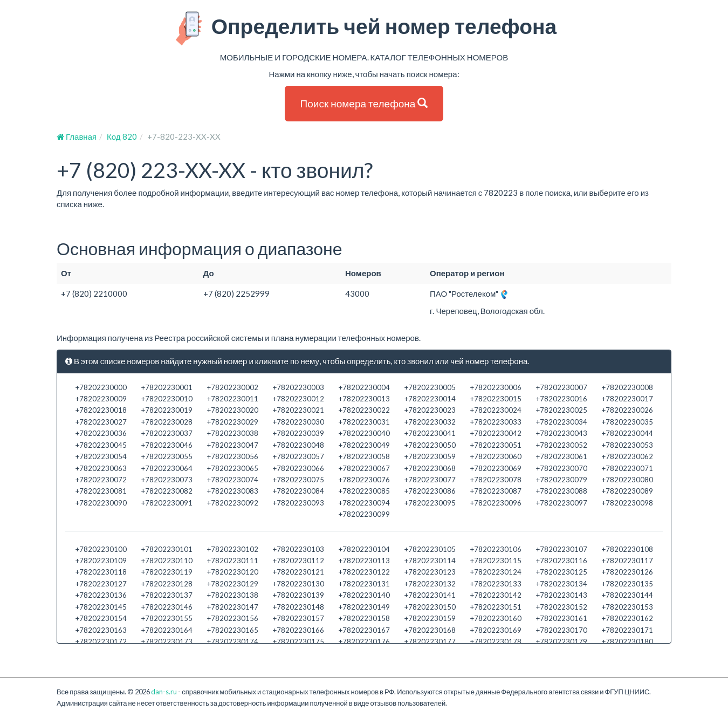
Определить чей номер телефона (364, 29)
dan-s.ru (164, 692)
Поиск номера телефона (364, 103)
